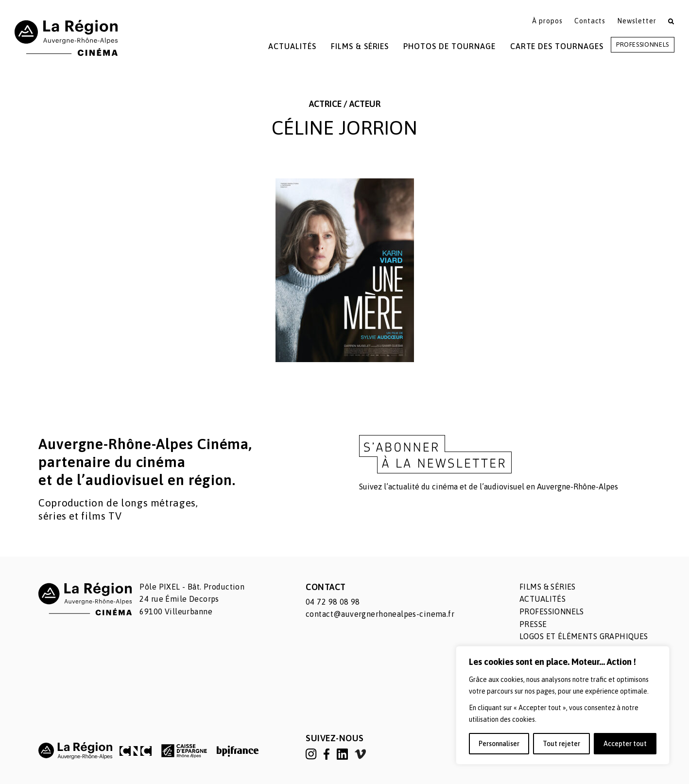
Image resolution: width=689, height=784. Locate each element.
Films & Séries (360, 46)
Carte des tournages (557, 46)
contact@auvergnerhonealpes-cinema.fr (380, 614)
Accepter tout (625, 744)
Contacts (590, 21)
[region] (563, 705)
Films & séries (548, 587)
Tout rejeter (561, 744)
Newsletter (637, 21)
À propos (547, 21)
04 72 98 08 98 (333, 602)
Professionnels (643, 44)
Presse (533, 624)
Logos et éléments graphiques (584, 636)
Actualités (292, 46)
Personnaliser (499, 744)
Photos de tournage (449, 46)
